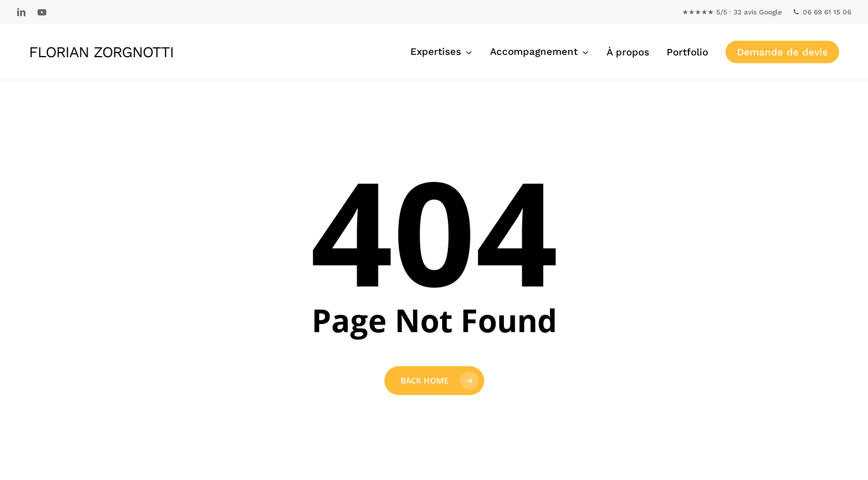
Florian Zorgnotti (101, 52)
